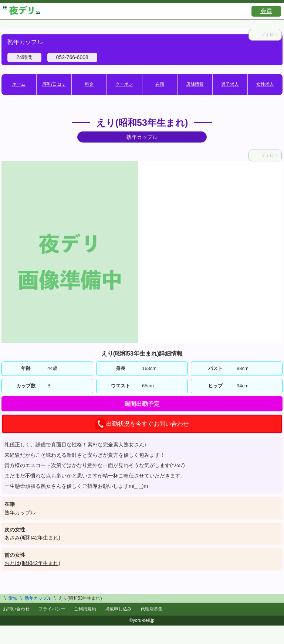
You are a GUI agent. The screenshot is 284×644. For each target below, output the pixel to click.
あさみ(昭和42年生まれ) (32, 538)
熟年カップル (20, 513)
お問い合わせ (16, 609)
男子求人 (230, 84)
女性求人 (265, 84)
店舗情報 (195, 84)
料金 (89, 84)
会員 (266, 11)
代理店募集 (152, 609)
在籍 (160, 84)
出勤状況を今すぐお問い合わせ (142, 424)
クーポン (124, 84)
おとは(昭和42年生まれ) (32, 563)
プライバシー (52, 609)
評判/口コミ (54, 84)
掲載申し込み (118, 609)
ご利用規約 (85, 609)
